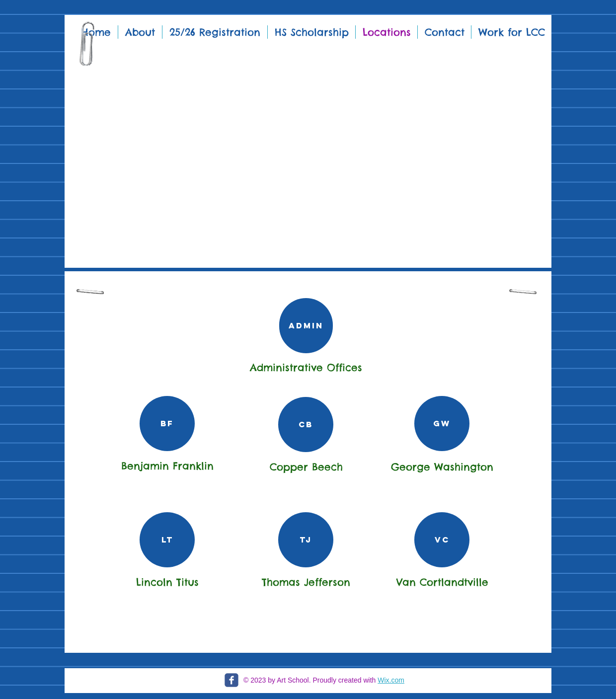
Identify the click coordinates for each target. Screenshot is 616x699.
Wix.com (391, 680)
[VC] (442, 540)
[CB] (306, 425)
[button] (308, 145)
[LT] (167, 540)
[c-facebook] (231, 680)
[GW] (442, 424)
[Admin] (306, 326)
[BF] (167, 424)
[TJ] (306, 540)
